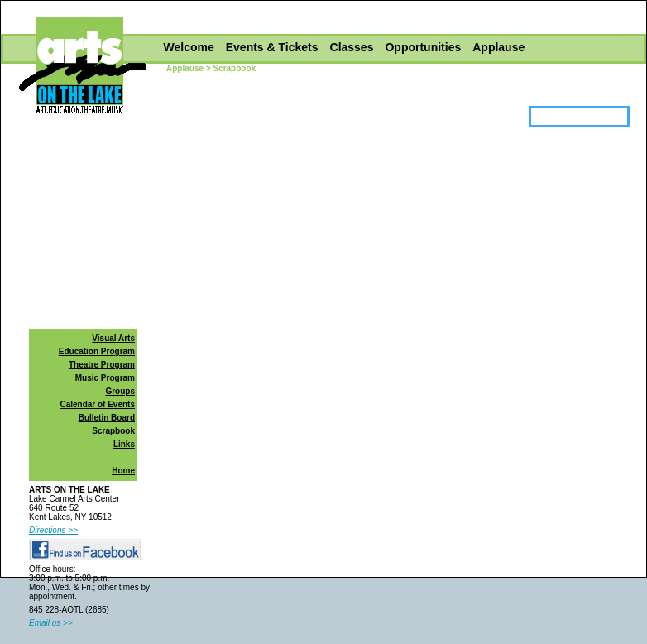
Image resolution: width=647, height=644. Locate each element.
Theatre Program (102, 365)
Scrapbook (113, 431)
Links (124, 444)
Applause (498, 47)
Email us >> (51, 623)
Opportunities (423, 47)
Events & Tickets (272, 47)
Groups (120, 391)
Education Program (97, 351)
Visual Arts (113, 338)
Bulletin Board (107, 418)
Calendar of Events (97, 404)
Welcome (189, 47)
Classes (352, 47)
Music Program (105, 378)
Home (123, 471)
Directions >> (53, 530)
